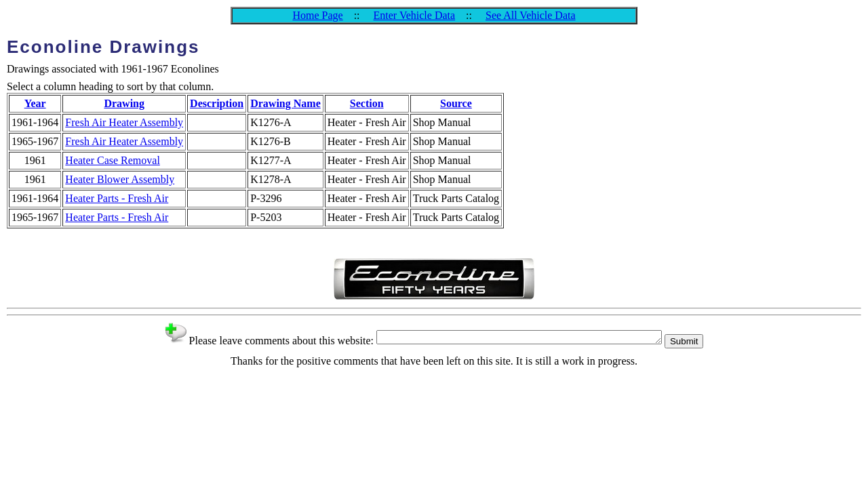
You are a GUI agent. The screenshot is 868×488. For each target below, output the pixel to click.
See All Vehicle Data (531, 15)
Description (217, 103)
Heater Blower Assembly (120, 179)
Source (456, 103)
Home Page (317, 15)
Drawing (124, 103)
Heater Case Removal (113, 160)
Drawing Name (285, 103)
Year (35, 103)
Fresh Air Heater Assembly (124, 122)
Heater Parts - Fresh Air (117, 198)
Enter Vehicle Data (415, 15)
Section (367, 103)
